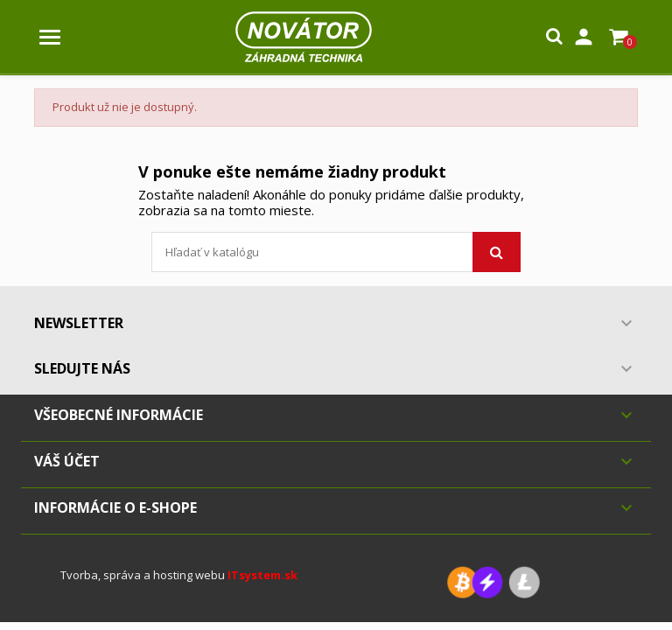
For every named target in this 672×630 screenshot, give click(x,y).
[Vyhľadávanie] (336, 252)
